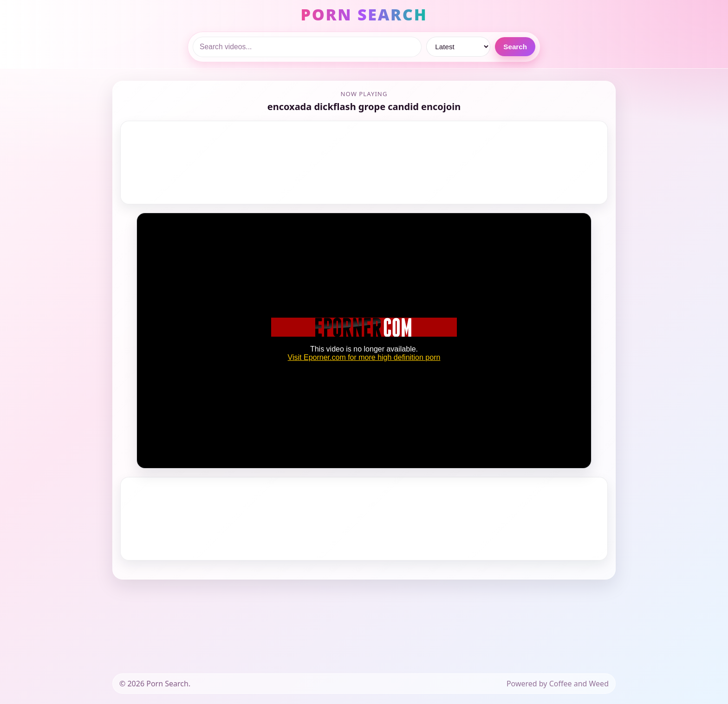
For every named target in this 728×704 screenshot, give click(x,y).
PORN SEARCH (364, 14)
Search (515, 47)
